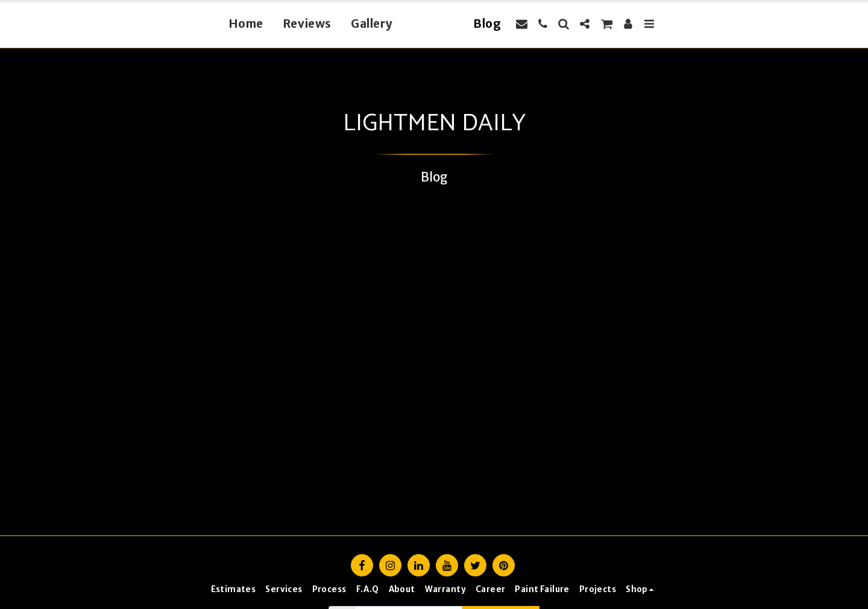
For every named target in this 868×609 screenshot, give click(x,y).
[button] (542, 24)
